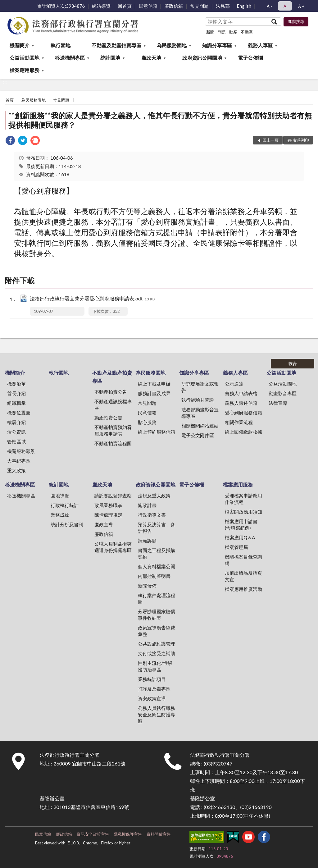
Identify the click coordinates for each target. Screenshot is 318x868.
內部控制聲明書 (154, 576)
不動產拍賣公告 (111, 392)
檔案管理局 (236, 547)
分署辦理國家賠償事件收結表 (157, 615)
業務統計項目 (152, 679)
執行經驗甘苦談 (198, 400)
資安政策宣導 (152, 698)
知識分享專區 (217, 45)
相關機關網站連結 (200, 426)
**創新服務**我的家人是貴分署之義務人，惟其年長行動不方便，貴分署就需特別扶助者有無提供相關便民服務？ (160, 120)
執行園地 (61, 45)
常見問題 (199, 6)
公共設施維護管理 (157, 644)
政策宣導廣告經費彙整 (157, 631)
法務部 (223, 6)
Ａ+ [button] (301, 6)
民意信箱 (148, 6)
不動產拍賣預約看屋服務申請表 (113, 430)
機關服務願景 (21, 451)
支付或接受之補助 (157, 653)
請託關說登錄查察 (113, 496)
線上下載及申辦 (154, 384)
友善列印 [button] (301, 140)
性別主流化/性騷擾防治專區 (155, 666)
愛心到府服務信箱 (243, 413)
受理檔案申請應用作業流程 (243, 499)
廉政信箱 (174, 6)
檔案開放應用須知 (243, 512)
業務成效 (60, 515)
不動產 (247, 32)
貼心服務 (147, 422)
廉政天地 (151, 58)
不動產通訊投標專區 (113, 405)
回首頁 (125, 6)
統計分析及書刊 (67, 524)
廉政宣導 (104, 524)
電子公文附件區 (198, 435)
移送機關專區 (70, 58)
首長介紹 (16, 393)
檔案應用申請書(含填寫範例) (241, 525)
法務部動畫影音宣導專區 (200, 413)
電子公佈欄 (250, 58)
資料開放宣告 (159, 834)
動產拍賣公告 (108, 418)
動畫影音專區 (283, 393)
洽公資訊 (16, 432)
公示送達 (234, 384)
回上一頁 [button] (270, 140)
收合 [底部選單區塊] (293, 363)
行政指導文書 (152, 515)
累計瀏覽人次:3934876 (61, 6)
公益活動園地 (25, 58)
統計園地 (110, 58)
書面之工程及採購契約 (157, 553)
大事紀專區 (19, 461)
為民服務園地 (172, 45)
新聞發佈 (147, 586)
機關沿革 (16, 384)
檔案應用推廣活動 (243, 589)
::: (5, 5)
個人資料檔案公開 (157, 566)
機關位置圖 (19, 413)
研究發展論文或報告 (200, 387)
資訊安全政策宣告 (93, 834)
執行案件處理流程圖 (157, 598)
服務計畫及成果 (154, 393)
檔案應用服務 (25, 70)
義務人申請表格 (241, 393)
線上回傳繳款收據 (243, 432)
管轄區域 (16, 441)
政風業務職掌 (108, 505)
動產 (233, 32)
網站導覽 (101, 6)
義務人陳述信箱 (241, 403)
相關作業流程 (239, 422)
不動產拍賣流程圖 (113, 443)
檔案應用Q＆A (240, 537)
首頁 (10, 100)
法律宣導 (278, 403)
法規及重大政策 (154, 496)
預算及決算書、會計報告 (157, 528)
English (244, 6)
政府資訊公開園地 (202, 58)
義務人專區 (260, 45)
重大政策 (16, 470)
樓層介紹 (16, 422)
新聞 (210, 32)
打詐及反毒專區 (154, 689)
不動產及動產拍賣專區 (116, 45)
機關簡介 (20, 45)
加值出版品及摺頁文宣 (243, 576)
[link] (10, 141)
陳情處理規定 (108, 515)
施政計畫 (147, 505)
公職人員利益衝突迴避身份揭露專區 (113, 547)
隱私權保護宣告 (128, 834)
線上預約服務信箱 (157, 432)
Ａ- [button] (269, 6)
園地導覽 (60, 496)
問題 (222, 32)
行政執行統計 (65, 505)
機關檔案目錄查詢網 (243, 560)
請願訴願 (147, 541)
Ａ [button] (285, 6)
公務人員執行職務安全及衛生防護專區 (157, 715)
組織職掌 (16, 403)
